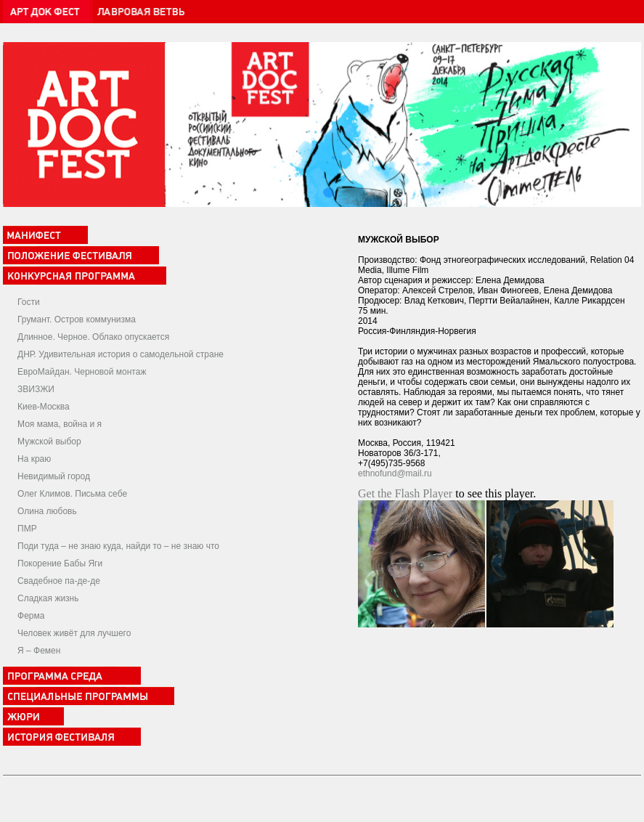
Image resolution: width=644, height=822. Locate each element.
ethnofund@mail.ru (395, 473)
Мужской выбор (49, 441)
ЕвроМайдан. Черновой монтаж (82, 372)
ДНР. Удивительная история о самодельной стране (121, 354)
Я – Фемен (39, 651)
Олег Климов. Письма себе (72, 494)
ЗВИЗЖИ (36, 389)
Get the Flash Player (405, 493)
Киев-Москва (44, 407)
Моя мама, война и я (60, 424)
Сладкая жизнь (48, 598)
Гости (29, 302)
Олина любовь (47, 511)
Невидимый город (54, 476)
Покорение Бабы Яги (60, 563)
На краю (34, 459)
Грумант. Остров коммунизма (77, 320)
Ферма (31, 616)
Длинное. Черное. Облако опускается (93, 337)
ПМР (27, 529)
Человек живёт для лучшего (74, 633)
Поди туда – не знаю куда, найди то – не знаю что (118, 546)
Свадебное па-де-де (59, 581)
